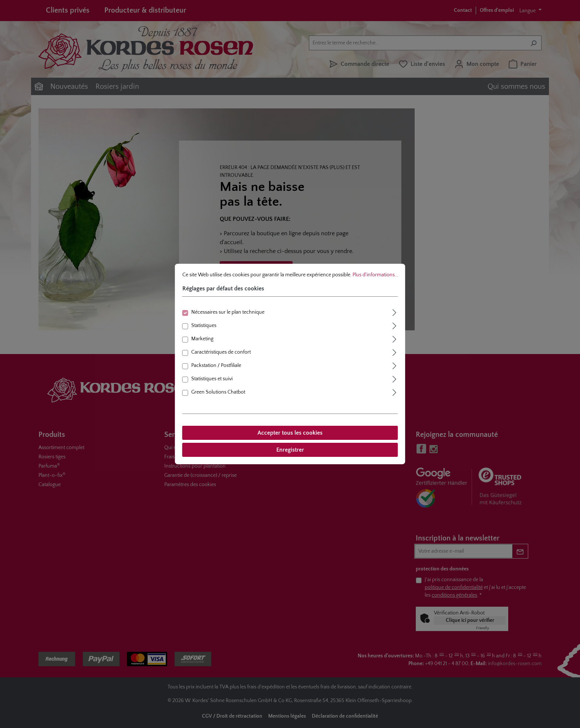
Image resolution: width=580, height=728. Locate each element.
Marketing (202, 339)
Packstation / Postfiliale (216, 365)
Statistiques (204, 326)
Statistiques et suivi (212, 379)
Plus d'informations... (375, 275)
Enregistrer (290, 450)
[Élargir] (395, 312)
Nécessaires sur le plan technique (228, 312)
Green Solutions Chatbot (218, 392)
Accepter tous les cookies (290, 433)
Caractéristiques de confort (221, 352)
